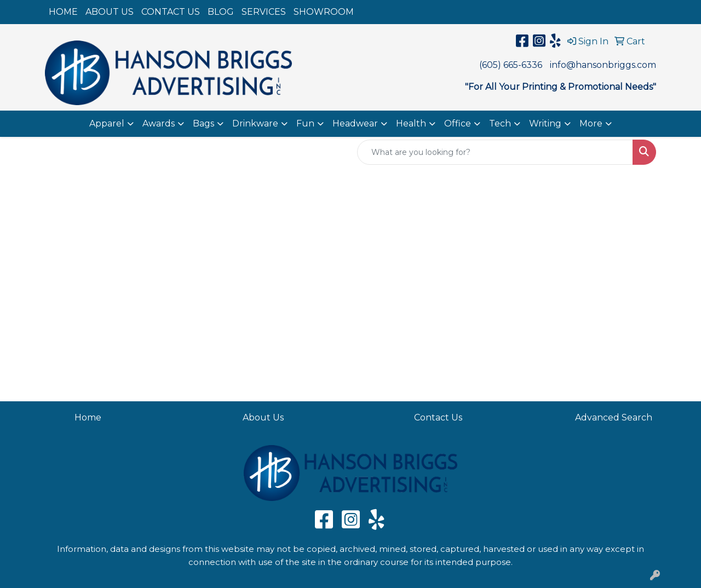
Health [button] (411, 123)
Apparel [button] (107, 123)
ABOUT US (110, 12)
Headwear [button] (355, 123)
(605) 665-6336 (511, 65)
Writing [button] (545, 123)
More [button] (591, 123)
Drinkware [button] (255, 123)
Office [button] (458, 123)
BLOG (221, 12)
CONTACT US (171, 12)
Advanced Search (614, 417)
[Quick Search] (495, 152)
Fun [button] (305, 123)
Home (88, 417)
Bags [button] (203, 123)
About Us (263, 417)
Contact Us (438, 417)
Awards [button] (159, 123)
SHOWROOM (324, 12)
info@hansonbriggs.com (603, 65)
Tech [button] (500, 123)
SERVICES (264, 12)
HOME (63, 12)
